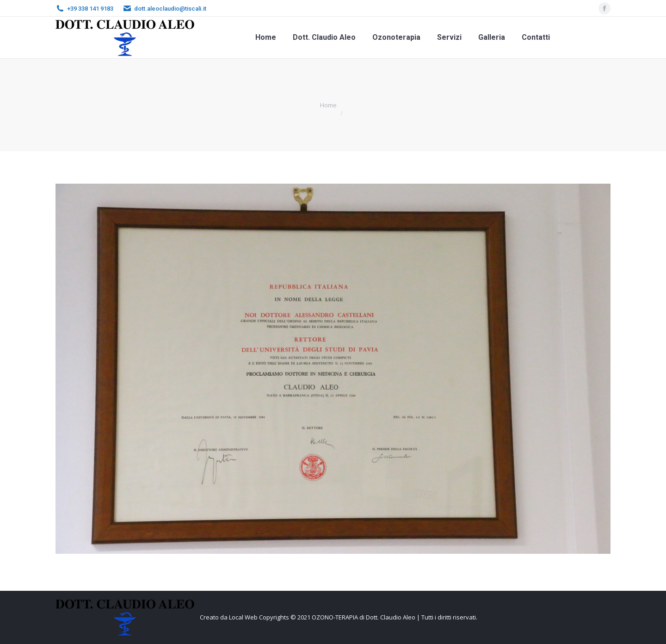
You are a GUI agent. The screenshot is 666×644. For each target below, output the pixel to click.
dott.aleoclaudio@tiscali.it (170, 9)
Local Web (244, 617)
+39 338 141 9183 (90, 9)
